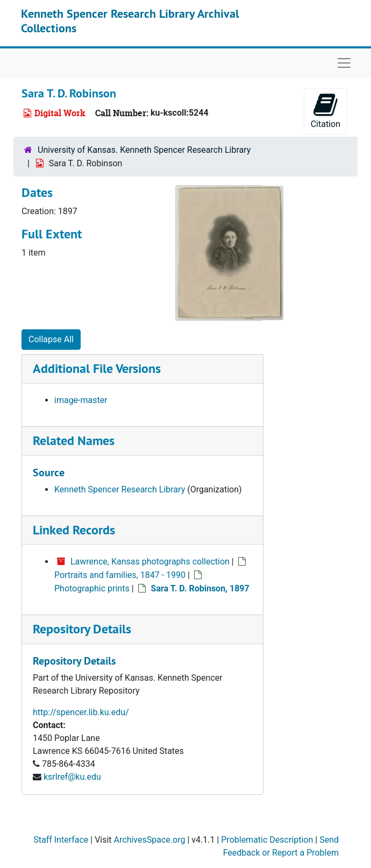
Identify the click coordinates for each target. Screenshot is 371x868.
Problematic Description (267, 840)
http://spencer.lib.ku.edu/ (81, 712)
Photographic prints (92, 588)
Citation (326, 111)
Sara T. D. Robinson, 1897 (200, 588)
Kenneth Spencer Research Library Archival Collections (130, 20)
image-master (81, 400)
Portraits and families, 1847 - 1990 (120, 575)
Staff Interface (61, 840)
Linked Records (74, 530)
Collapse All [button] (51, 339)
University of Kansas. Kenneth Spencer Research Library (144, 150)
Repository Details (82, 629)
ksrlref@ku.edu (72, 777)
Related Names (74, 440)
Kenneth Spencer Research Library (120, 489)
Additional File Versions (97, 368)
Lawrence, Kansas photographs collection (150, 562)
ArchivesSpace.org (150, 840)
